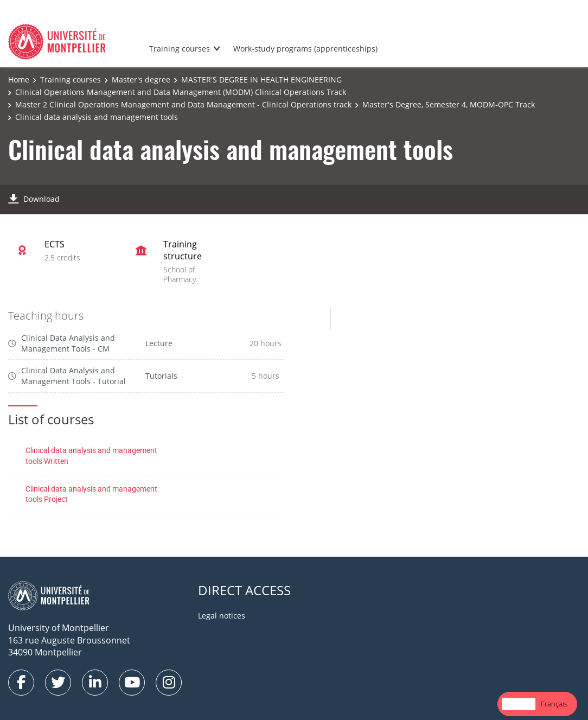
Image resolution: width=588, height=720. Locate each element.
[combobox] (519, 704)
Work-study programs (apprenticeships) (305, 49)
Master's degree (141, 79)
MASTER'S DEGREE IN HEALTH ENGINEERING (261, 79)
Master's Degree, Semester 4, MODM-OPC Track (449, 104)
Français (554, 704)
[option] (554, 704)
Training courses (180, 49)
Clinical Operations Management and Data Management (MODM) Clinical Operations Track (181, 92)
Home (19, 79)
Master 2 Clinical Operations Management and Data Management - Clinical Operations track (183, 104)
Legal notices (222, 616)
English (519, 704)
